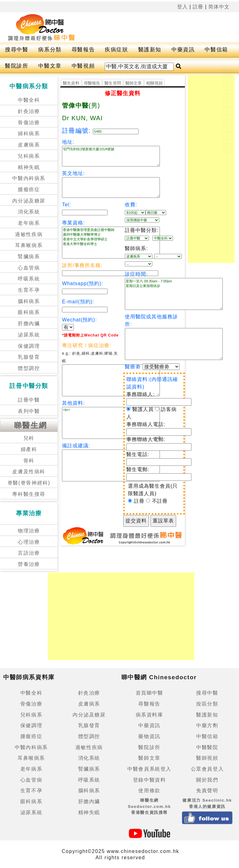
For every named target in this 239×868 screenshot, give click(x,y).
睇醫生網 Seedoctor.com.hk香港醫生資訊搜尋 (150, 806)
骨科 (29, 461)
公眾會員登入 (207, 769)
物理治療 (29, 531)
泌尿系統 (29, 335)
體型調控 (29, 368)
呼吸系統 (29, 279)
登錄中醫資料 (150, 780)
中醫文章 (50, 66)
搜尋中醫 (17, 50)
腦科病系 (29, 301)
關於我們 (207, 780)
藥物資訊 (149, 736)
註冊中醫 (29, 400)
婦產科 (29, 449)
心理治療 (29, 542)
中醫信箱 (216, 50)
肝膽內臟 (29, 324)
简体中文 (219, 7)
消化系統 (29, 212)
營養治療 (29, 564)
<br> (111, 423)
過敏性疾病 (29, 234)
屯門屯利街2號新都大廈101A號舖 (111, 156)
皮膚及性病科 (29, 472)
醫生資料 (71, 83)
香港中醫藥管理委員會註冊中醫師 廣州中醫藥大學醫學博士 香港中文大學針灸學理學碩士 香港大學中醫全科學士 (111, 243)
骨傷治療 (29, 123)
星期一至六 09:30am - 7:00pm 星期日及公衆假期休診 (174, 294)
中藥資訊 (183, 50)
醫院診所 (17, 66)
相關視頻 (154, 83)
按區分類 (207, 704)
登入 (182, 7)
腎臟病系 (29, 257)
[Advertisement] (211, 169)
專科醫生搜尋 (29, 494)
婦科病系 (29, 134)
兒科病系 (29, 156)
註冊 (198, 7)
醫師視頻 (207, 758)
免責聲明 (207, 791)
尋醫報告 (83, 50)
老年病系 (29, 223)
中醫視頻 (83, 66)
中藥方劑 (207, 725)
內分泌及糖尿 (29, 201)
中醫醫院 (207, 747)
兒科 (29, 438)
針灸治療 (29, 111)
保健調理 (29, 346)
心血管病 (29, 268)
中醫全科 (29, 100)
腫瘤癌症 (29, 190)
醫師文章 (134, 83)
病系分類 (50, 50)
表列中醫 (29, 411)
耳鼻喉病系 (29, 245)
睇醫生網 (31, 425)
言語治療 (29, 553)
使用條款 (149, 791)
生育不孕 (29, 290)
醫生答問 (113, 83)
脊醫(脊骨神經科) (29, 483)
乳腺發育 (29, 357)
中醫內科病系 (29, 178)
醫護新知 (150, 50)
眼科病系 (29, 312)
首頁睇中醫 (150, 693)
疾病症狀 (116, 50)
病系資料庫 (150, 715)
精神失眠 (29, 167)
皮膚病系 (29, 145)
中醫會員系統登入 (149, 769)
